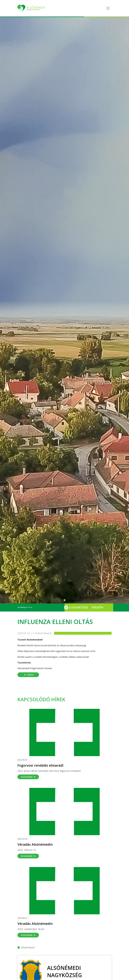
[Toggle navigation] (108, 8)
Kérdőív (97, 607)
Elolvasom (28, 777)
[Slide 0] (65, 600)
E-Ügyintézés (79, 607)
